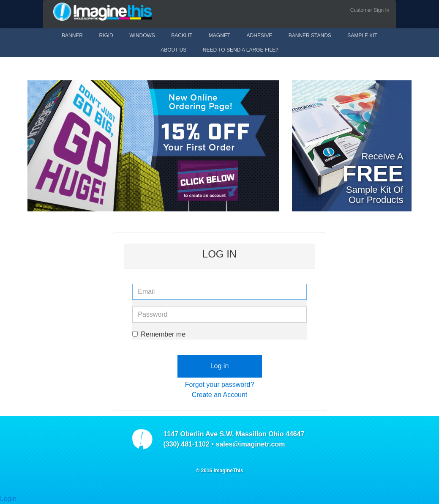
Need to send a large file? (241, 50)
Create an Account (220, 395)
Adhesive (260, 36)
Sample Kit (362, 36)
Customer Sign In (370, 10)
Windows (142, 36)
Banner (72, 36)
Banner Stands (310, 36)
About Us (173, 50)
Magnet (219, 36)
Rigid (106, 36)
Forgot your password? (220, 385)
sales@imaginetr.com (250, 444)
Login (8, 499)
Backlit (182, 36)
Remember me (159, 334)
